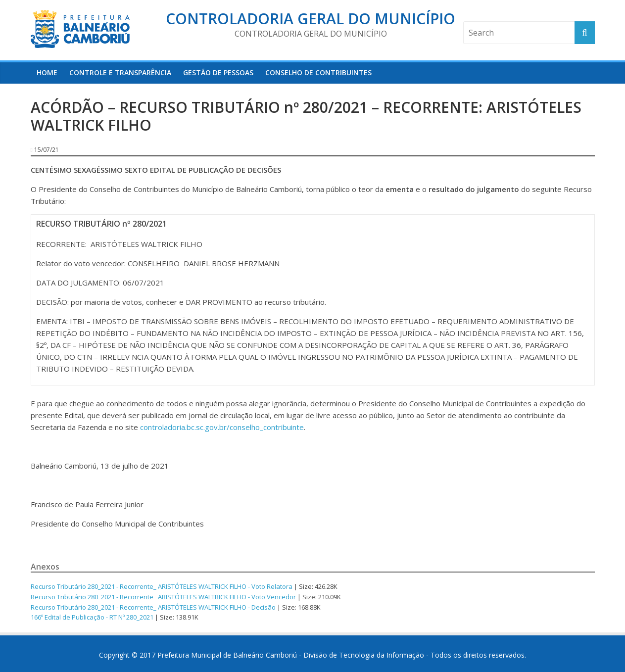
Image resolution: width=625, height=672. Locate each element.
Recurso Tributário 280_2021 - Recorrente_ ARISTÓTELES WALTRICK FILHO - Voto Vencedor (163, 597)
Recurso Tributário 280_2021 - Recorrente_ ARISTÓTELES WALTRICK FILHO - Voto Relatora (162, 586)
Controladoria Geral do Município (311, 19)
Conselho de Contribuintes (318, 72)
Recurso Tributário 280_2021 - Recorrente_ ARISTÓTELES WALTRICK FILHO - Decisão (153, 607)
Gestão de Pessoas (218, 72)
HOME (47, 72)
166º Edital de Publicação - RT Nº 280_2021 (92, 617)
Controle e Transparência (120, 72)
